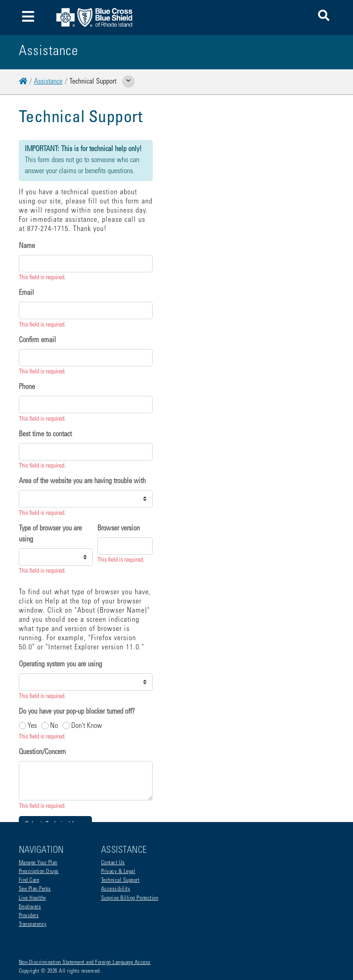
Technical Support (120, 844)
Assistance (48, 82)
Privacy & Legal (118, 835)
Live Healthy (33, 862)
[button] (324, 17)
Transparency (33, 888)
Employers (30, 870)
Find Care (29, 844)
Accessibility (116, 852)
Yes (32, 640)
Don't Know (87, 640)
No (54, 640)
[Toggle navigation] (28, 18)
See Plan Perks (35, 852)
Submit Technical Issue (55, 738)
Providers (29, 879)
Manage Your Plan (38, 826)
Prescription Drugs (39, 835)
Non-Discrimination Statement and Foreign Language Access (85, 926)
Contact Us (113, 826)
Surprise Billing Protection (130, 862)
